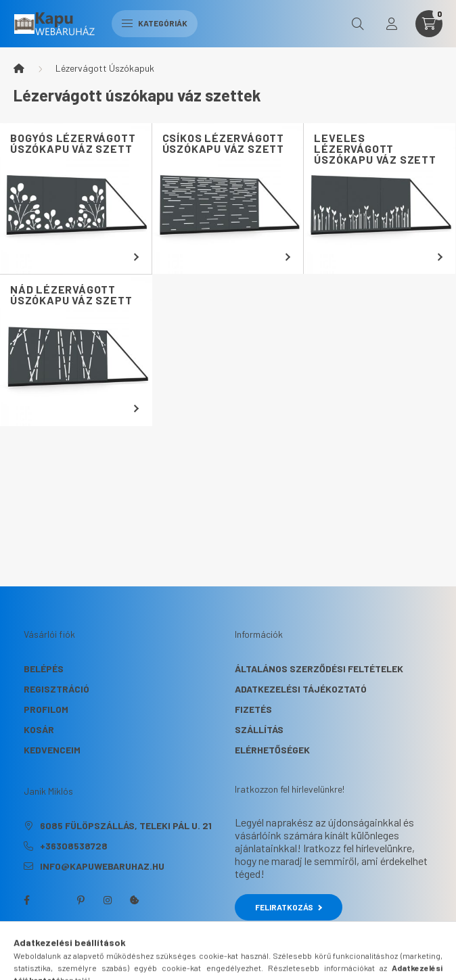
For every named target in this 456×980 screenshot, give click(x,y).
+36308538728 (74, 846)
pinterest (81, 900)
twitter (53, 900)
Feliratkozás (289, 907)
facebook (26, 900)
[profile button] (392, 24)
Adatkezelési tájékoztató (301, 689)
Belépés (44, 669)
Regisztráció (56, 689)
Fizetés (253, 709)
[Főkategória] (19, 68)
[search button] (358, 24)
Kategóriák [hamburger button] (155, 23)
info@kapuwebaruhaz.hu (102, 866)
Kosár (39, 729)
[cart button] (429, 24)
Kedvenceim (52, 750)
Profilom (46, 709)
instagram (108, 900)
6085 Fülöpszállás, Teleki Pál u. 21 (126, 825)
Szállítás (259, 729)
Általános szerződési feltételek (319, 669)
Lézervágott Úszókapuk (105, 68)
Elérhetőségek (272, 750)
